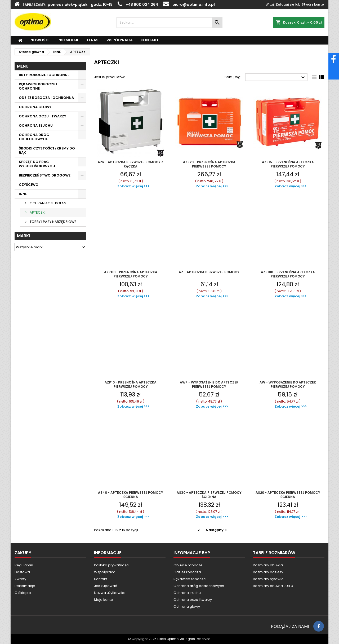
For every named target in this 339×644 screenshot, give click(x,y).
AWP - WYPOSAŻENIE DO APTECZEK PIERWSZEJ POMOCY (209, 384)
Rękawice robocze (190, 579)
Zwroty (20, 579)
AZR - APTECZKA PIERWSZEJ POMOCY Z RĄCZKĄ (131, 164)
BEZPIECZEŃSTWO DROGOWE (45, 175)
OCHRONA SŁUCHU (36, 125)
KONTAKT (150, 40)
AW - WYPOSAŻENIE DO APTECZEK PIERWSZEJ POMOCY (288, 384)
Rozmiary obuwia (268, 565)
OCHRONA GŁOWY (35, 107)
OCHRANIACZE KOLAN (48, 203)
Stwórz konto (313, 4)
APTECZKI (38, 212)
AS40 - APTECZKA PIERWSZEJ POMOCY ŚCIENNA (131, 495)
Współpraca (105, 572)
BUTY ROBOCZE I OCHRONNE (44, 75)
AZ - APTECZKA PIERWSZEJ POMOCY (209, 272)
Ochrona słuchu (187, 593)
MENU (23, 66)
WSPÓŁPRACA (120, 40)
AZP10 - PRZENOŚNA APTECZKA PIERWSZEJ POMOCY (131, 384)
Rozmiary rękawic (268, 579)
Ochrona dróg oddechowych (199, 586)
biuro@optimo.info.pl (194, 5)
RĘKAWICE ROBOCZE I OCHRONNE (38, 86)
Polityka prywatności (112, 565)
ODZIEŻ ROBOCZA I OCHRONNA (46, 98)
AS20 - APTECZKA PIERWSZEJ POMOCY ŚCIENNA (288, 495)
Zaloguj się (285, 4)
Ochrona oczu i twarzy (193, 600)
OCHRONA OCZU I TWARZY (43, 116)
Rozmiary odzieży (268, 572)
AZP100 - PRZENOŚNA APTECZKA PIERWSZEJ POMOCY (288, 274)
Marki (24, 236)
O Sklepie (23, 593)
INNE (23, 194)
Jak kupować (106, 586)
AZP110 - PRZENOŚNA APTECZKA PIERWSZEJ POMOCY (131, 274)
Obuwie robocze (188, 565)
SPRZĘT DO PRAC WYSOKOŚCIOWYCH (37, 164)
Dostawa (22, 572)
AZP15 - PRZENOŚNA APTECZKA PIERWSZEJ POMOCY (288, 164)
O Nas (93, 40)
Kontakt (101, 579)
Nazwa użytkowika (110, 593)
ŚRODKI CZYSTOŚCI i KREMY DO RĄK (47, 150)
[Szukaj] (169, 23)
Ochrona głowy (187, 606)
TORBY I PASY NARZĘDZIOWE (53, 222)
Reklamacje (25, 586)
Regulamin (24, 565)
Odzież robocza (187, 572)
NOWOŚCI (40, 40)
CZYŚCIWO (29, 185)
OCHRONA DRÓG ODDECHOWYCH (34, 137)
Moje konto (104, 600)
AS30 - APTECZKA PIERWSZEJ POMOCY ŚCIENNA (209, 495)
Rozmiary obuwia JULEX (273, 586)
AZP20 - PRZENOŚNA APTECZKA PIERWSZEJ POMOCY (209, 164)
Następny (217, 530)
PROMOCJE (68, 40)
